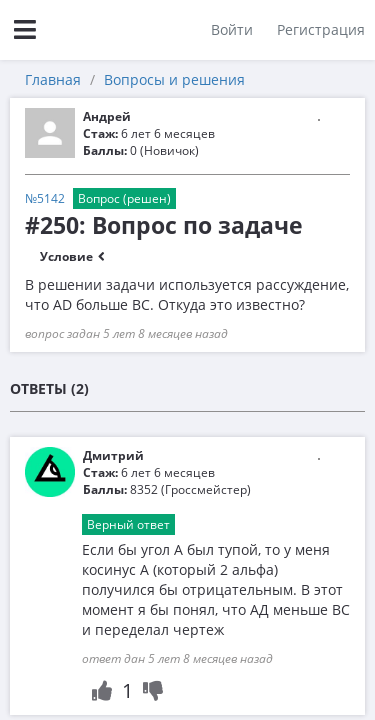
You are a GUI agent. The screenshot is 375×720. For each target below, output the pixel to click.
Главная (53, 79)
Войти (232, 29)
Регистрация (321, 29)
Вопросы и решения (174, 79)
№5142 (45, 198)
